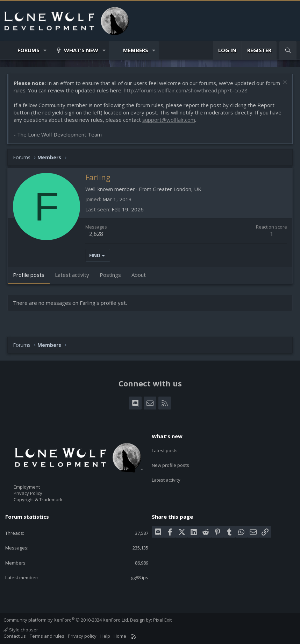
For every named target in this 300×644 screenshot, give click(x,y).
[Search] (288, 50)
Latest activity (166, 474)
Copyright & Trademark (38, 499)
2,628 (96, 234)
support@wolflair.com (169, 120)
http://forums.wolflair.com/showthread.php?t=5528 (186, 90)
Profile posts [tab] (29, 275)
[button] (45, 50)
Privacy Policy (28, 493)
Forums (28, 50)
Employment (27, 487)
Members (136, 50)
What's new (81, 50)
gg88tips (140, 577)
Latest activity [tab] (72, 275)
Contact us (15, 636)
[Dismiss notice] (284, 83)
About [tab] (139, 275)
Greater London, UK (177, 189)
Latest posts (165, 448)
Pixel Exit (162, 620)
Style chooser (21, 630)
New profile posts (170, 461)
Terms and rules (47, 636)
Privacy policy (82, 636)
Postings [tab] (110, 275)
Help (105, 636)
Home (120, 636)
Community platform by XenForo (66, 620)
